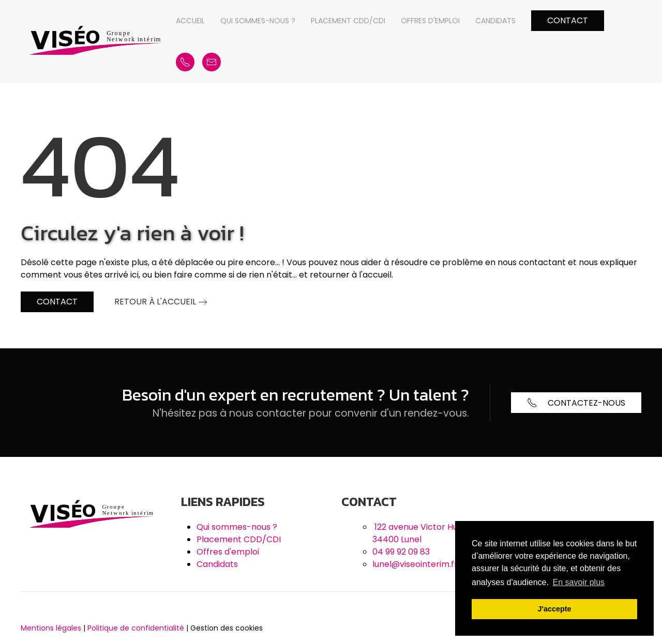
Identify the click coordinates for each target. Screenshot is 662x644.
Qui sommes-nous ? (258, 21)
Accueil (190, 21)
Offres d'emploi (430, 21)
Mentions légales (51, 628)
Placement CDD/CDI (348, 21)
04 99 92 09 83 (401, 552)
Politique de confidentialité (136, 628)
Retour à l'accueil (155, 302)
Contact (568, 20)
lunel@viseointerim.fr (415, 564)
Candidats (495, 21)
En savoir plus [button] (579, 582)
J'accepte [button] (554, 609)
